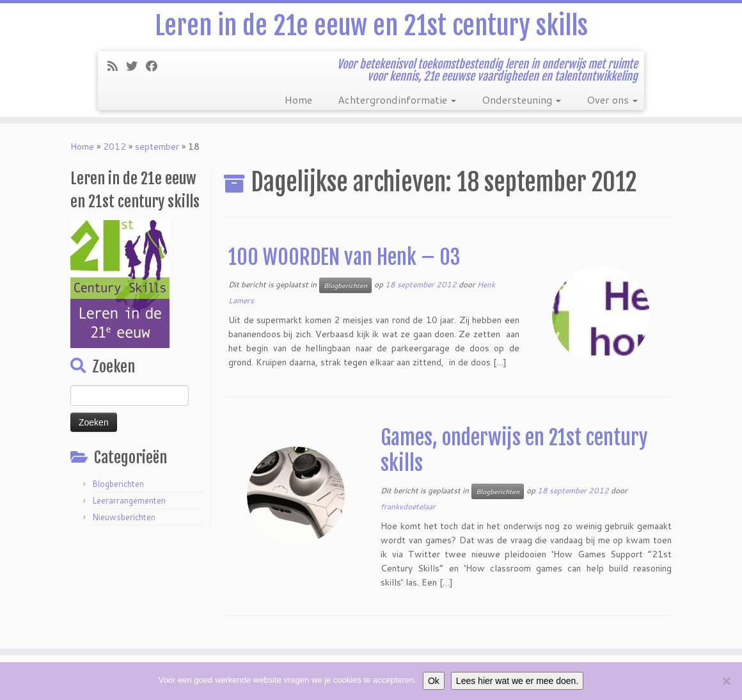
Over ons (612, 99)
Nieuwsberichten (124, 517)
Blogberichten (118, 484)
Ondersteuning (521, 99)
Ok (434, 681)
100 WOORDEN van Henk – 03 (344, 257)
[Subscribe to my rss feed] (117, 66)
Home (298, 99)
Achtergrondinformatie (397, 99)
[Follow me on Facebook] (156, 66)
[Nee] (726, 681)
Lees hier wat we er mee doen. (517, 681)
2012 (114, 147)
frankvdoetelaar (408, 506)
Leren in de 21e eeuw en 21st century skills (371, 26)
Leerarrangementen (129, 500)
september (157, 147)
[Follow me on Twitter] (136, 66)
